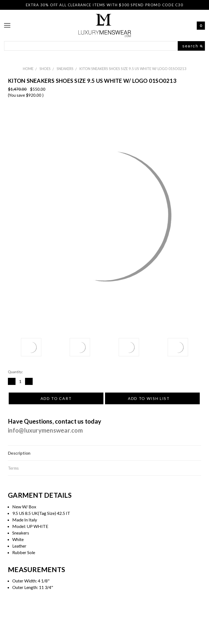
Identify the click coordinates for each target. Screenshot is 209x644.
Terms (13, 468)
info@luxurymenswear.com (45, 430)
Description (19, 453)
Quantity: (15, 372)
